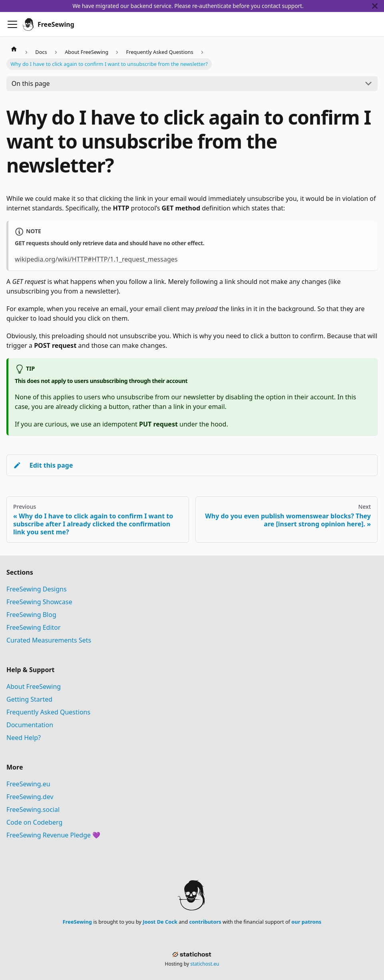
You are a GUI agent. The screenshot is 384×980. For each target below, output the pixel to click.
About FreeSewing (34, 686)
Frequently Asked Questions (48, 712)
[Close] (378, 6)
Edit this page (43, 465)
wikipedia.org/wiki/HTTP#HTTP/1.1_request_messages (96, 259)
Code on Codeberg (34, 822)
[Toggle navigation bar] (12, 24)
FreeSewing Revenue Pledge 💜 (53, 835)
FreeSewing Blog (31, 615)
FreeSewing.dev (30, 797)
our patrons (306, 922)
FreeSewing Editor (34, 627)
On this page (31, 83)
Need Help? (24, 738)
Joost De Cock (160, 922)
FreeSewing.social (33, 809)
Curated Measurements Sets (49, 640)
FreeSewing (77, 922)
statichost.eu (205, 964)
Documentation (30, 725)
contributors (205, 922)
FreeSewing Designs (37, 589)
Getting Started (29, 699)
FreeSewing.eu (28, 784)
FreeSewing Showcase (39, 602)
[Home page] (14, 48)
